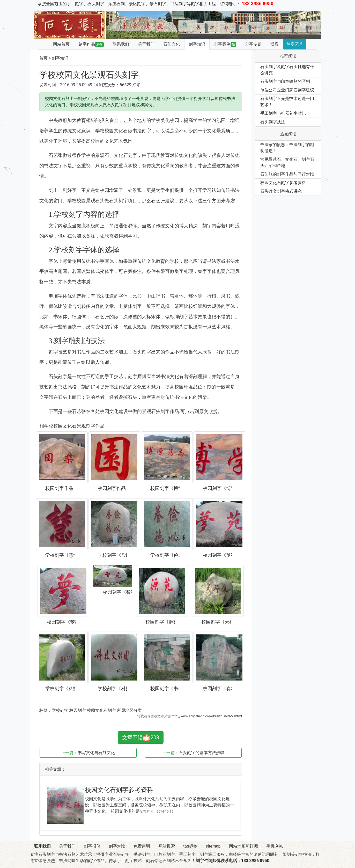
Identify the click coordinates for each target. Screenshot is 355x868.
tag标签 (190, 846)
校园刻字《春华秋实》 (218, 689)
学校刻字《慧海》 (60, 555)
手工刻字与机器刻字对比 (283, 113)
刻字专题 (253, 44)
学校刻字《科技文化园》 (60, 689)
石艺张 (56, 155)
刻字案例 (225, 44)
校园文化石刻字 (101, 710)
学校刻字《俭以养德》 (113, 555)
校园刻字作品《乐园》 (60, 488)
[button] (122, 25)
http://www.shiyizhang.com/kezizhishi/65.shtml (207, 716)
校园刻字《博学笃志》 (165, 488)
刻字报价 (92, 846)
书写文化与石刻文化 (96, 753)
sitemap (213, 846)
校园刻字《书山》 (165, 689)
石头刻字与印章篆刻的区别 (285, 81)
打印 (136, 85)
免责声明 (142, 846)
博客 (275, 44)
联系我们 (121, 44)
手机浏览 (275, 846)
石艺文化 (172, 44)
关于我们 (146, 44)
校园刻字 (78, 710)
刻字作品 (91, 44)
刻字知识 (197, 44)
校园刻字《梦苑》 (218, 555)
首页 (43, 58)
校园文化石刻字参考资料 (119, 790)
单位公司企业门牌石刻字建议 (287, 90)
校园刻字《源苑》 (160, 622)
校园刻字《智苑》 (117, 592)
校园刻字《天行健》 (216, 622)
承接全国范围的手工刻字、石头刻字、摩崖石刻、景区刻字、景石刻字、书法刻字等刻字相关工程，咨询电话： (156, 4)
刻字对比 (117, 846)
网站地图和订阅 (243, 846)
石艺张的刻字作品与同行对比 (287, 174)
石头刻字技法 (273, 122)
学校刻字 (60, 710)
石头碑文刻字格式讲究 (281, 191)
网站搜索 (167, 846)
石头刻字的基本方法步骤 (202, 753)
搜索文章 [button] (295, 44)
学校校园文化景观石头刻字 (89, 75)
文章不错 (141, 737)
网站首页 (61, 44)
